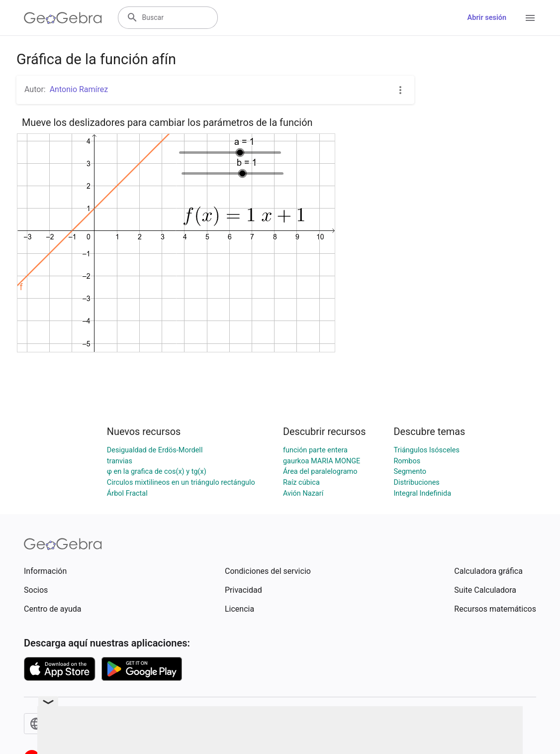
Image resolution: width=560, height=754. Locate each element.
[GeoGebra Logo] (63, 18)
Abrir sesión (487, 18)
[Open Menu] (530, 18)
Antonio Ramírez (79, 89)
